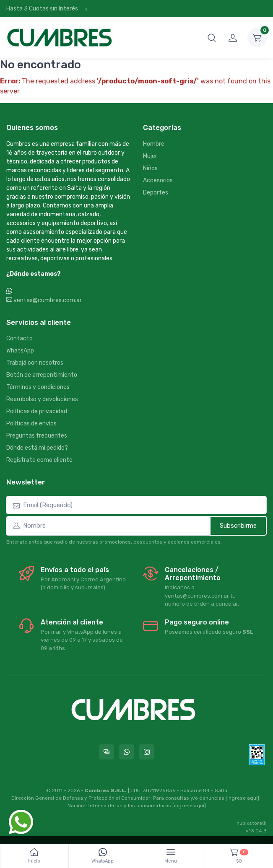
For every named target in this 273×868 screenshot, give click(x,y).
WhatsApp (20, 351)
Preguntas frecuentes (37, 436)
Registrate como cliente (39, 460)
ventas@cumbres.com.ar (44, 300)
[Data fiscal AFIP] (257, 755)
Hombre (154, 144)
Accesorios (158, 180)
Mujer (150, 156)
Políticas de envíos (31, 424)
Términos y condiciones (38, 387)
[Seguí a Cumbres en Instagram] (147, 752)
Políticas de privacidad (37, 411)
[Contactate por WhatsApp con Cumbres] (127, 752)
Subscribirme (238, 526)
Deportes (156, 193)
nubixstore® (252, 823)
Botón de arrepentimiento (42, 375)
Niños (150, 168)
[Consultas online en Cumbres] (107, 752)
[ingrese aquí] (242, 798)
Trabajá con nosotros (35, 363)
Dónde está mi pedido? (37, 448)
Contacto (19, 338)
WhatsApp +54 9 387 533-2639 (57, 291)
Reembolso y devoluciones (42, 399)
